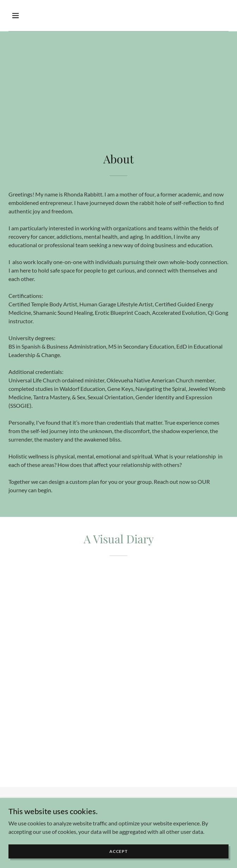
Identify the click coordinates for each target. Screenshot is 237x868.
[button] (34, 15)
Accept (119, 851)
